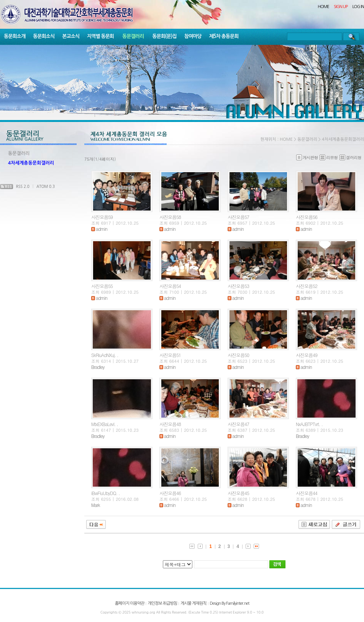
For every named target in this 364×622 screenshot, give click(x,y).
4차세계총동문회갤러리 (31, 163)
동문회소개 (15, 36)
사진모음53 (238, 286)
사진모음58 (170, 217)
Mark (96, 505)
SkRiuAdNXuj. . (105, 355)
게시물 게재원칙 (193, 603)
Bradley (98, 367)
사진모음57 (238, 217)
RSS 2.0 (23, 186)
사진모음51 (170, 355)
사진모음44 (307, 493)
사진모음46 (170, 493)
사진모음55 (102, 286)
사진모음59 (102, 217)
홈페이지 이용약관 (130, 603)
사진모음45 (238, 493)
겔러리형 (350, 157)
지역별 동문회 (100, 36)
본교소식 (71, 36)
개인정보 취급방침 (162, 603)
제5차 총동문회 (224, 36)
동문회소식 (44, 36)
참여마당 (193, 36)
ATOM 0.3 (46, 186)
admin (99, 229)
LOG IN (358, 7)
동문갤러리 (133, 36)
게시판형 (307, 157)
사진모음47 (238, 424)
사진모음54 (170, 286)
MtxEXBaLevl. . (105, 424)
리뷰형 (329, 157)
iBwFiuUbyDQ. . (106, 493)
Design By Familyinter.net (230, 603)
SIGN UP (341, 7)
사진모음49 (307, 355)
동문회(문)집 (164, 36)
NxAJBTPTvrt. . (309, 424)
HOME (323, 7)
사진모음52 (307, 286)
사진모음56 (307, 217)
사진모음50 (238, 355)
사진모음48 (170, 424)
